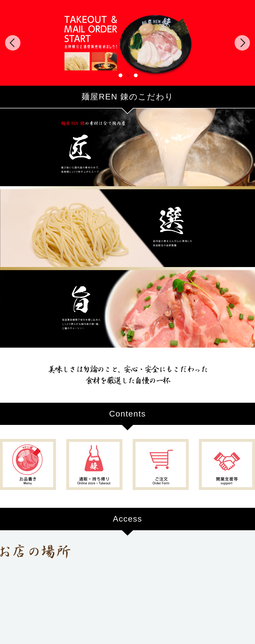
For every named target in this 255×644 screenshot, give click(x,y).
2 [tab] (127, 75)
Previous (13, 43)
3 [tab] (135, 75)
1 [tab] (120, 75)
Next (242, 43)
